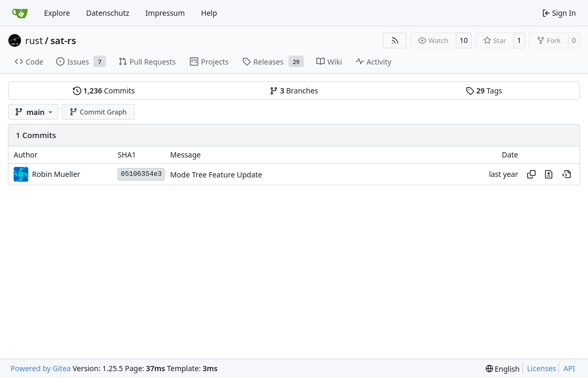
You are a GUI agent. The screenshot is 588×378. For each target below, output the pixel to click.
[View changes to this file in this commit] (549, 174)
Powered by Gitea (41, 368)
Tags (484, 91)
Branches (294, 91)
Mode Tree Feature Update (216, 175)
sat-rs (63, 40)
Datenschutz (108, 13)
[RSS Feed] (395, 40)
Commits (104, 91)
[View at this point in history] (566, 174)
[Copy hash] (531, 174)
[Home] (20, 13)
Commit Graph (98, 112)
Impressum (165, 13)
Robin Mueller (56, 174)
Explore (57, 13)
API (569, 368)
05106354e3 (141, 174)
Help (209, 13)
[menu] (503, 369)
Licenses (542, 368)
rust (34, 40)
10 (464, 40)
